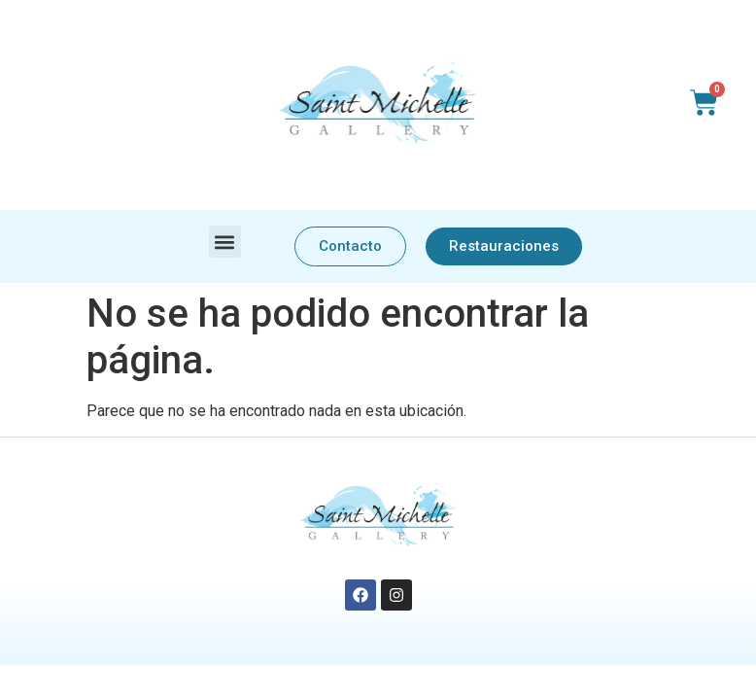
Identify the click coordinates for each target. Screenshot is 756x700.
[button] (225, 242)
